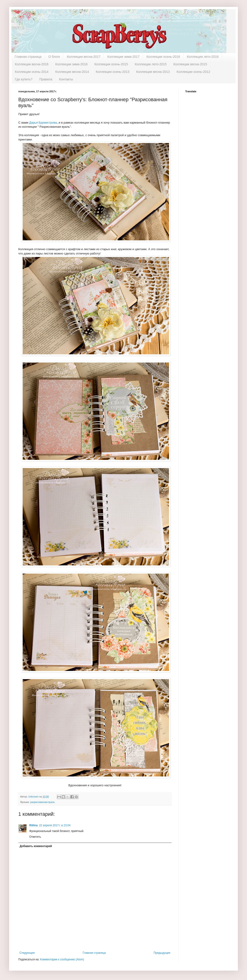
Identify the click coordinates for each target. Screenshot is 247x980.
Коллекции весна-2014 (72, 72)
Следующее (27, 953)
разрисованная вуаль (43, 802)
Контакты (66, 79)
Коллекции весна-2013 (153, 72)
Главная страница (28, 57)
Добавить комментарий (36, 846)
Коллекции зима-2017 (123, 57)
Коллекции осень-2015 (111, 64)
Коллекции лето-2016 (203, 57)
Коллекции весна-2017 (84, 57)
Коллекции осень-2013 (113, 72)
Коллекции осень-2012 (193, 72)
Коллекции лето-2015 (151, 64)
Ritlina (34, 825)
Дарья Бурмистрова (43, 123)
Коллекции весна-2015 (190, 64)
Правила (46, 79)
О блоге (54, 57)
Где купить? (24, 79)
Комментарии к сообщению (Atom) (62, 959)
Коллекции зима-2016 (71, 64)
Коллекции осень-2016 (163, 57)
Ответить (35, 837)
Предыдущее (162, 953)
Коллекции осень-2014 (32, 72)
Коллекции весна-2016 (32, 64)
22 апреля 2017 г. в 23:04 (55, 825)
